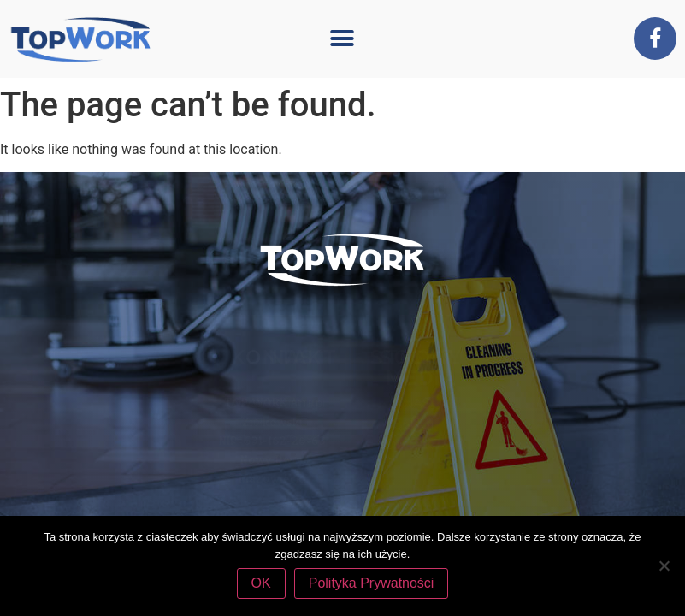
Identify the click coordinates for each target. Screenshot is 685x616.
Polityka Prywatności (372, 583)
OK (261, 583)
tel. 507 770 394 (402, 438)
